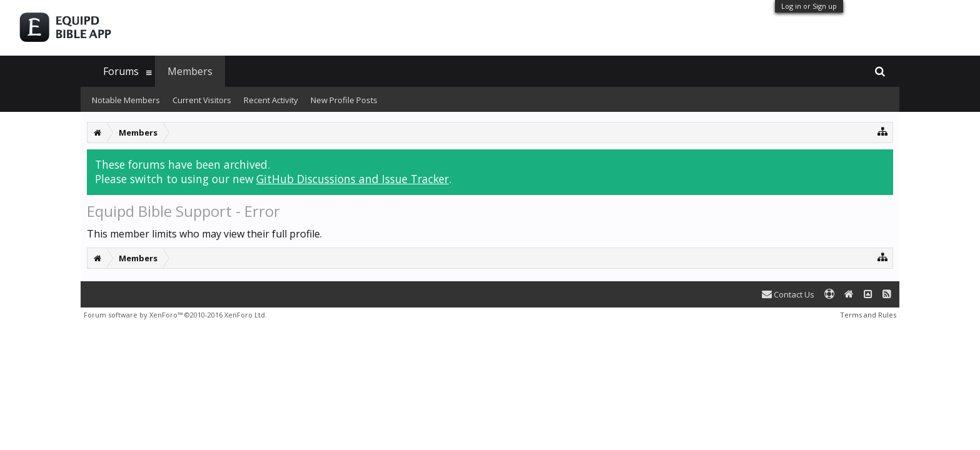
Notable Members (126, 100)
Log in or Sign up (809, 6)
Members (190, 71)
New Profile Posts (344, 100)
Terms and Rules (868, 315)
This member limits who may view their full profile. (204, 234)
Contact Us (788, 294)
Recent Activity (271, 100)
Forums (121, 71)
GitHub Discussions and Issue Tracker (352, 179)
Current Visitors (202, 100)
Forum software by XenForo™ (175, 315)
